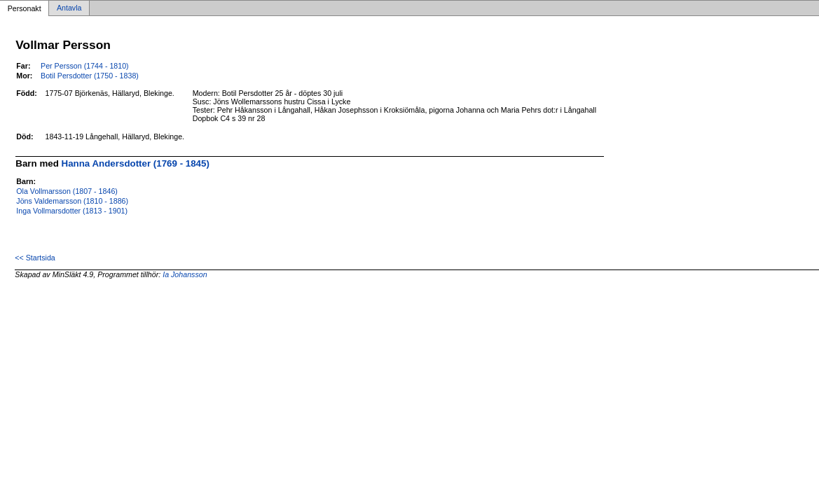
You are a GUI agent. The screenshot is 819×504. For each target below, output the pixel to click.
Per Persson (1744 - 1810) (85, 66)
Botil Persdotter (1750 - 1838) (90, 76)
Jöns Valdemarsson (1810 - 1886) (72, 201)
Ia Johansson (185, 274)
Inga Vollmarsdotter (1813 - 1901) (72, 211)
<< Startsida (35, 258)
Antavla (69, 8)
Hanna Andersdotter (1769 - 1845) (136, 163)
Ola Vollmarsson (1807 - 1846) (67, 191)
